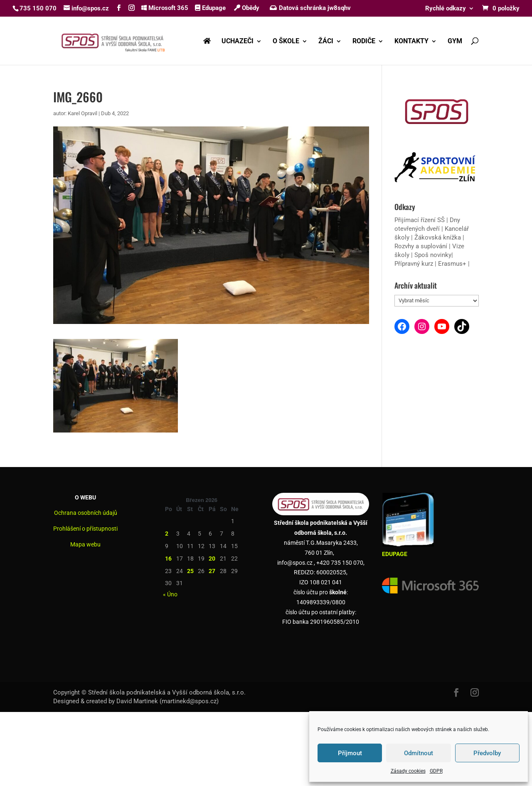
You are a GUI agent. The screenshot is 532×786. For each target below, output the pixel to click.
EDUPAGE (395, 554)
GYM (455, 42)
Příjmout (350, 753)
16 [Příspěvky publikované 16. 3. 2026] (168, 559)
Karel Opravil (83, 113)
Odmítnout (419, 753)
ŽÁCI (326, 42)
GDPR (436, 771)
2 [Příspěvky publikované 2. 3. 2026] (167, 534)
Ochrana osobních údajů (86, 513)
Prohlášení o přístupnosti (85, 529)
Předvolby (487, 753)
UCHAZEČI (238, 42)
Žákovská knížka (438, 237)
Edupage (210, 8)
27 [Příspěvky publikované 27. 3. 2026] (212, 571)
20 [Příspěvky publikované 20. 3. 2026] (212, 559)
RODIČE (364, 42)
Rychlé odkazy (446, 9)
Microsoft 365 (165, 8)
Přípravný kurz (414, 264)
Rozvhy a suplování (422, 246)
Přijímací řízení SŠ (420, 220)
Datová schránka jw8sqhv (311, 8)
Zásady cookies (408, 771)
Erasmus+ (452, 264)
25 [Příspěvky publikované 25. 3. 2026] (190, 571)
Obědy (247, 8)
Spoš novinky (433, 255)
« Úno (170, 594)
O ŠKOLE (286, 42)
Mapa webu (85, 544)
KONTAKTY (411, 42)
